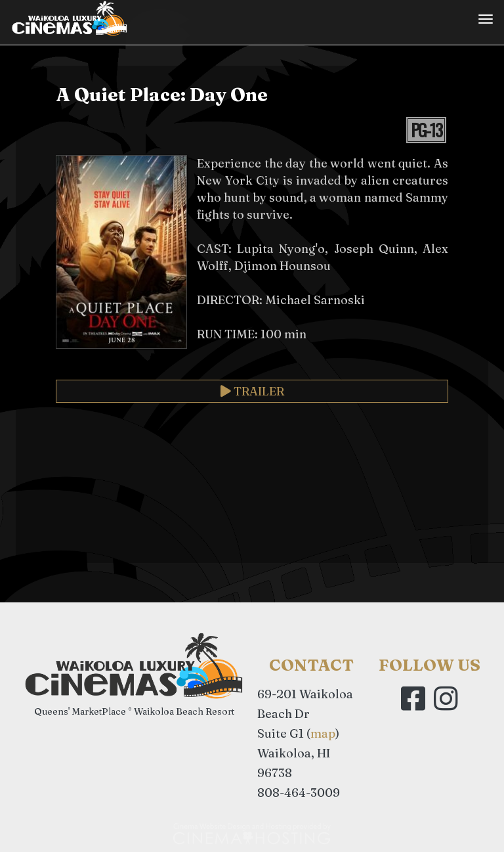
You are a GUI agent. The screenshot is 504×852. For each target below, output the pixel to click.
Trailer (252, 391)
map (323, 733)
